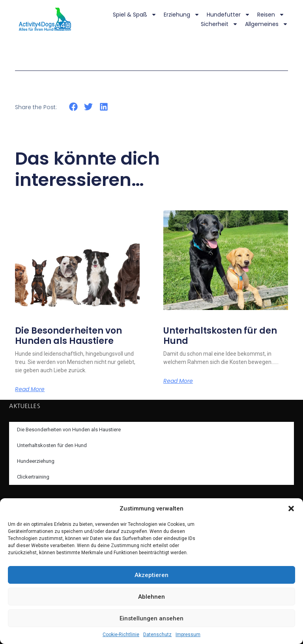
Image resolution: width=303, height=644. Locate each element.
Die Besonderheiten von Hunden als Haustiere (68, 336)
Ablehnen (151, 597)
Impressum (188, 635)
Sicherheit (219, 24)
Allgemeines (267, 24)
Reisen (271, 15)
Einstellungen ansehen (151, 618)
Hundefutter (228, 15)
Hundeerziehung (36, 461)
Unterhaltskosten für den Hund (220, 336)
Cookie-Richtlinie (121, 635)
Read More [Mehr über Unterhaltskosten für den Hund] (178, 381)
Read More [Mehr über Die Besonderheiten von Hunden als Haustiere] (30, 389)
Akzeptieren (151, 575)
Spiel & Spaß (135, 15)
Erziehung (182, 15)
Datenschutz (157, 635)
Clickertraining (33, 477)
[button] (291, 509)
